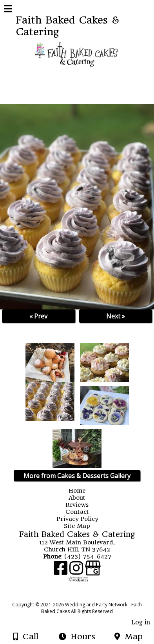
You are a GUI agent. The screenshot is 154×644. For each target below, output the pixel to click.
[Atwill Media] (84, 596)
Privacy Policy (79, 519)
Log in (141, 622)
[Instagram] (77, 571)
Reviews (77, 505)
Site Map (77, 526)
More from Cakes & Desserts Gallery (77, 476)
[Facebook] (62, 571)
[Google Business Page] (93, 571)
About (77, 498)
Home (77, 491)
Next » (116, 316)
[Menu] (8, 10)
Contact (77, 512)
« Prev (38, 316)
